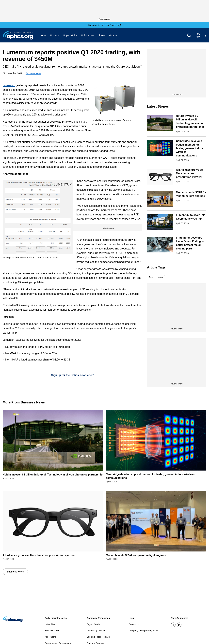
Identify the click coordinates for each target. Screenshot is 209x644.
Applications (50, 637)
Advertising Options (96, 631)
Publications (88, 35)
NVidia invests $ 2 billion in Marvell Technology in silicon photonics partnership (53, 475)
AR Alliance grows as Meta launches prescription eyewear (189, 173)
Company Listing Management (143, 631)
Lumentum (9, 85)
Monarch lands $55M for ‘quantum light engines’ (136, 555)
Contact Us (134, 624)
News (43, 35)
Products (55, 35)
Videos (101, 35)
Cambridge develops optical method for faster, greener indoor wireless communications (190, 148)
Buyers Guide (70, 35)
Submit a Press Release (98, 637)
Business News (33, 73)
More (113, 35)
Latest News (51, 624)
